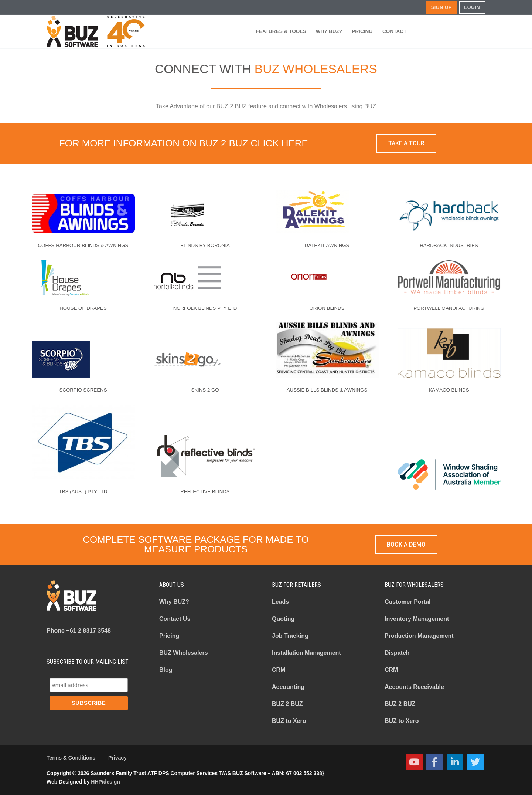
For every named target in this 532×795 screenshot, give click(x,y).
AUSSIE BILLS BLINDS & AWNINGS (327, 390)
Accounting (288, 687)
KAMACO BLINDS (449, 390)
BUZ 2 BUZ (287, 704)
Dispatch (397, 653)
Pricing (169, 636)
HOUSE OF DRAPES (83, 308)
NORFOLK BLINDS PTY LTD (205, 308)
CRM (279, 670)
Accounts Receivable (414, 687)
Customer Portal (407, 602)
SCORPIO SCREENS (83, 390)
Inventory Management (417, 619)
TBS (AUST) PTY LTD (83, 492)
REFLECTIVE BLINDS (205, 492)
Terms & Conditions (71, 758)
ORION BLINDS (327, 308)
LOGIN (472, 7)
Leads (280, 602)
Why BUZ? (174, 602)
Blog (166, 670)
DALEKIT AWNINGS (327, 245)
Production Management (419, 636)
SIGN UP (441, 7)
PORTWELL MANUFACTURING (449, 308)
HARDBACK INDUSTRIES (449, 245)
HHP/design (105, 782)
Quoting (283, 619)
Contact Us (175, 619)
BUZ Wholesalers (184, 653)
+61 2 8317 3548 (79, 631)
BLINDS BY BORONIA (205, 245)
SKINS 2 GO (205, 390)
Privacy (117, 758)
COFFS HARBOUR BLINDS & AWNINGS (83, 245)
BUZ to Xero (289, 721)
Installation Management (306, 653)
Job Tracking (290, 636)
